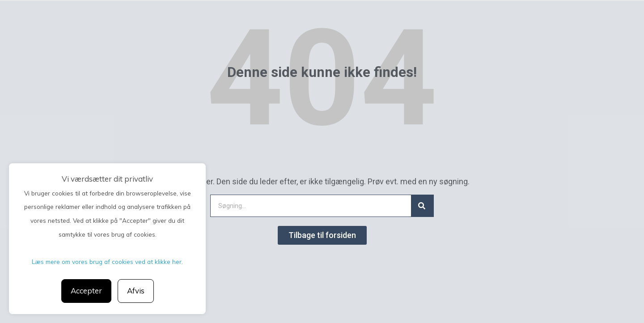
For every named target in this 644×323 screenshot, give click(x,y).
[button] (322, 235)
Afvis (136, 291)
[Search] (422, 206)
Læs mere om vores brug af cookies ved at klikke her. (107, 261)
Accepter (86, 291)
